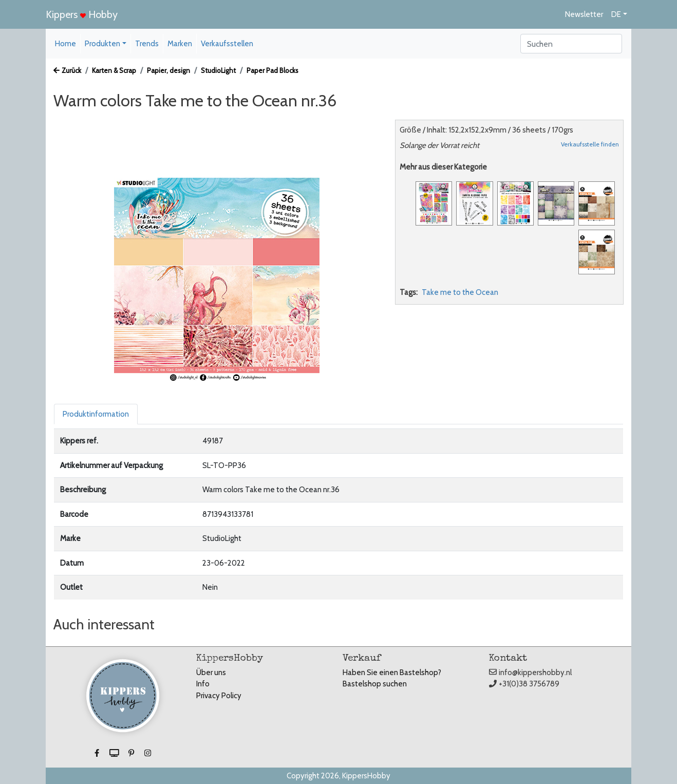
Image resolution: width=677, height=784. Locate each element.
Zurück (67, 70)
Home (65, 44)
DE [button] (616, 14)
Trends (147, 44)
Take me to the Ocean (460, 292)
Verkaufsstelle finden (590, 144)
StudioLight (218, 70)
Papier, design (168, 70)
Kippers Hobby (82, 14)
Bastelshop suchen (375, 684)
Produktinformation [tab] (96, 414)
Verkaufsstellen (227, 44)
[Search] (571, 44)
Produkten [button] (102, 44)
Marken (180, 44)
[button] (98, 753)
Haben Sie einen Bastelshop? (392, 673)
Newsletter (584, 14)
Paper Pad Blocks (272, 70)
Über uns (211, 673)
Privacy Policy (219, 696)
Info (203, 684)
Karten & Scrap (114, 70)
